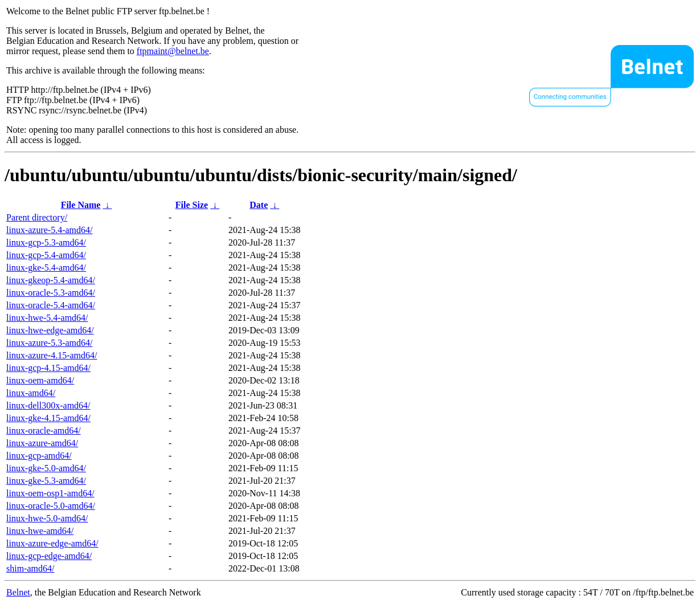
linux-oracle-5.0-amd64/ (51, 506)
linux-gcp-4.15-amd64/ (48, 368)
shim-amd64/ (30, 568)
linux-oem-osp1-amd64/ (50, 493)
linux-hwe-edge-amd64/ (50, 330)
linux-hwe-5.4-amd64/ (47, 318)
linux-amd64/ (31, 393)
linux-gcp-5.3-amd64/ (46, 242)
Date (259, 205)
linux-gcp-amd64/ (39, 456)
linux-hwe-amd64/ (40, 531)
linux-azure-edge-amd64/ (52, 543)
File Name (81, 205)
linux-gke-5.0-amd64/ (46, 468)
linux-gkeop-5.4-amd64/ (51, 280)
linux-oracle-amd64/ (44, 430)
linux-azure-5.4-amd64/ (50, 230)
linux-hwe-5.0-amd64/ (47, 518)
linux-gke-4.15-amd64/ (48, 418)
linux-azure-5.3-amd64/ (50, 343)
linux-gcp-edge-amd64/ (49, 556)
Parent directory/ (37, 217)
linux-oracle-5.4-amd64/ (51, 305)
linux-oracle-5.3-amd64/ (51, 293)
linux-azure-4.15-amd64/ (52, 355)
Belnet (18, 592)
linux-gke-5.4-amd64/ (46, 268)
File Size (192, 205)
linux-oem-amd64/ (40, 380)
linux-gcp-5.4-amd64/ (46, 255)
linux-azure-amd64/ (42, 443)
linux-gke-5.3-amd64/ (46, 481)
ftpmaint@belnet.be (173, 51)
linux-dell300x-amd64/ (48, 405)
